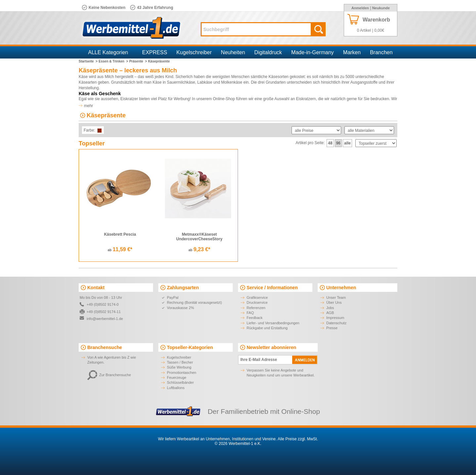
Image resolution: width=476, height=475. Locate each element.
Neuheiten (233, 52)
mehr (88, 106)
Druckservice (257, 302)
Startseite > (88, 61)
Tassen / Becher (180, 362)
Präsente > (138, 61)
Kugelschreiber (194, 52)
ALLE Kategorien (108, 52)
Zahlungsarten (183, 288)
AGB (330, 313)
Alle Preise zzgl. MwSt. (298, 439)
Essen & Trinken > (113, 61)
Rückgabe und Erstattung (267, 328)
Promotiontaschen (182, 373)
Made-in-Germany (313, 52)
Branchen (381, 52)
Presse (332, 328)
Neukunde (381, 8)
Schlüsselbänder (180, 382)
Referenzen (256, 308)
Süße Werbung (179, 367)
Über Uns (334, 302)
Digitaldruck (268, 52)
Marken (352, 52)
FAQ (250, 313)
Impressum (335, 318)
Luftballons (176, 388)
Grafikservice (257, 297)
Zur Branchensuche (109, 375)
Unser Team (336, 297)
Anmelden (360, 8)
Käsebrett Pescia (120, 234)
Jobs (330, 308)
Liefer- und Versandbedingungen (273, 323)
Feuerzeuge (177, 377)
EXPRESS (155, 52)
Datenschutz (336, 323)
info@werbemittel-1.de (105, 319)
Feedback (255, 318)
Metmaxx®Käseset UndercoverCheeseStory (199, 237)
